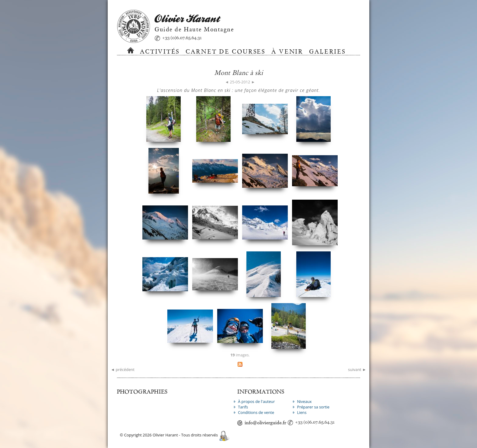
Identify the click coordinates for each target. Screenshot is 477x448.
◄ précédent (123, 369)
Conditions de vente (256, 412)
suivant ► (357, 369)
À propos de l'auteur (256, 401)
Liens (302, 412)
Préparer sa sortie (313, 407)
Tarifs (243, 407)
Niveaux (304, 401)
